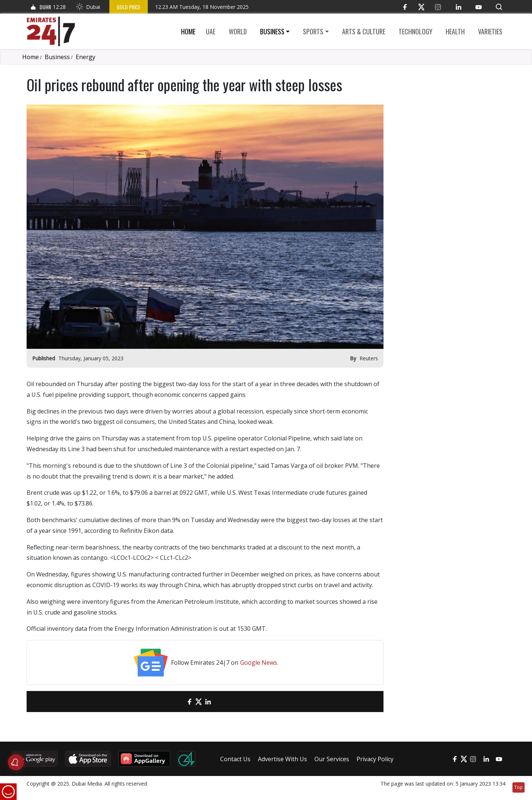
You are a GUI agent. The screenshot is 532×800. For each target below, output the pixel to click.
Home (188, 31)
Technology (415, 31)
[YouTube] (479, 7)
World (238, 31)
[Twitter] (421, 7)
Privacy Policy (375, 759)
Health (455, 31)
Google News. (259, 663)
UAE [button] (211, 31)
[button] (499, 7)
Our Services (332, 759)
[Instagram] (438, 7)
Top (519, 787)
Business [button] (272, 31)
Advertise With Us (282, 759)
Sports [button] (313, 31)
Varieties (490, 31)
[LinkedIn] (458, 7)
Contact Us (235, 759)
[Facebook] (405, 7)
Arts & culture (364, 31)
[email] (176, 702)
